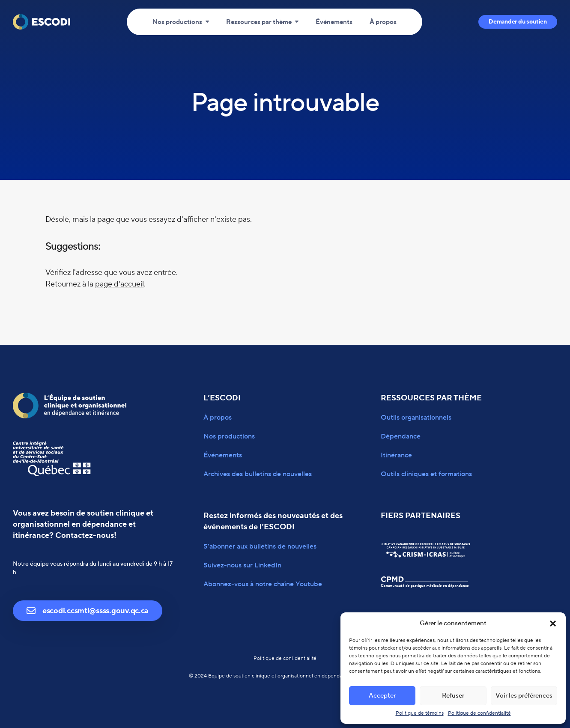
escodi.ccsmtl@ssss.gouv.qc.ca (88, 611)
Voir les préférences (524, 696)
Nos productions (177, 22)
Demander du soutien (518, 22)
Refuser (453, 696)
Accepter (382, 696)
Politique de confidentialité (479, 713)
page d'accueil (119, 284)
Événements (334, 22)
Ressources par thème (259, 22)
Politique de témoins (420, 713)
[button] (553, 624)
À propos (383, 22)
